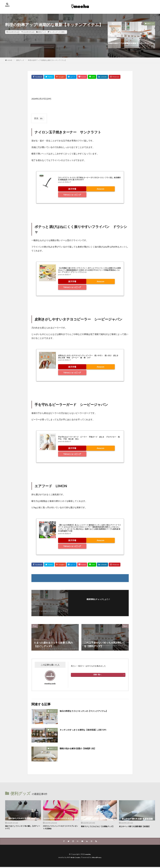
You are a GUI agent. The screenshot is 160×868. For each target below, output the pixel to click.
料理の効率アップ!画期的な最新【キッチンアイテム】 (47, 60)
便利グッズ (42, 32)
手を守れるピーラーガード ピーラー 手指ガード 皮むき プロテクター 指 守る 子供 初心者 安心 (90, 438)
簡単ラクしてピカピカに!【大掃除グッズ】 (98, 828)
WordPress (98, 858)
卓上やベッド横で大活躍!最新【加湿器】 (135, 828)
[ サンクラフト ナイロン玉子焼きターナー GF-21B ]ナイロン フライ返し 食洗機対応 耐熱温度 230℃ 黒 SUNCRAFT (89, 179)
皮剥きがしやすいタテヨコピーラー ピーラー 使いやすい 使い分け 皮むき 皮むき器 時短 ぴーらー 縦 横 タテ (89, 356)
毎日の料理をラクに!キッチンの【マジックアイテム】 (88, 711)
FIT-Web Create (73, 858)
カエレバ (68, 182)
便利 (63, 32)
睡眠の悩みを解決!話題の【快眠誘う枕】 (81, 748)
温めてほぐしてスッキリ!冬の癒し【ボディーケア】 (22, 828)
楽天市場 (72, 189)
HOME (10, 60)
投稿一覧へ (97, 675)
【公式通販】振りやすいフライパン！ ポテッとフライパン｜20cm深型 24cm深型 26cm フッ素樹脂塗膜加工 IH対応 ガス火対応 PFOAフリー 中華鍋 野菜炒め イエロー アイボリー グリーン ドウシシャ (89, 270)
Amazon (101, 189)
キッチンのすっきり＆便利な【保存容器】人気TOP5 (88, 730)
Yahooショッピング (72, 195)
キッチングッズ (55, 32)
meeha (88, 855)
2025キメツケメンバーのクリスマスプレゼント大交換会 (60, 828)
